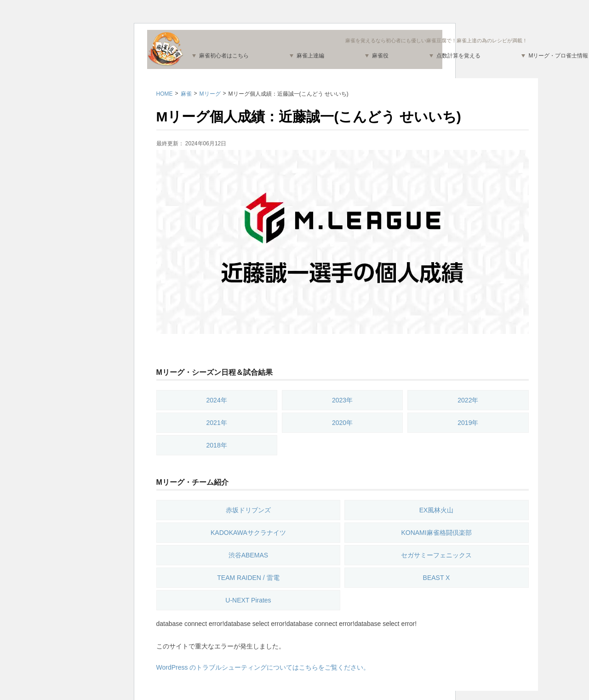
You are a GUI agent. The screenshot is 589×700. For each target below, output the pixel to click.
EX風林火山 (437, 510)
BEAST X (437, 578)
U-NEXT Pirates (248, 600)
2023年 (342, 400)
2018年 (217, 445)
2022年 (468, 400)
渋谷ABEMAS (248, 555)
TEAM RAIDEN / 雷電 (248, 578)
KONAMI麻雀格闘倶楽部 (436, 533)
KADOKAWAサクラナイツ (248, 533)
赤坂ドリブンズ (248, 510)
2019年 (468, 423)
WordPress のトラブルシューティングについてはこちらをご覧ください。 (263, 667)
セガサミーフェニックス (436, 555)
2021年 (217, 423)
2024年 (217, 400)
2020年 (342, 423)
